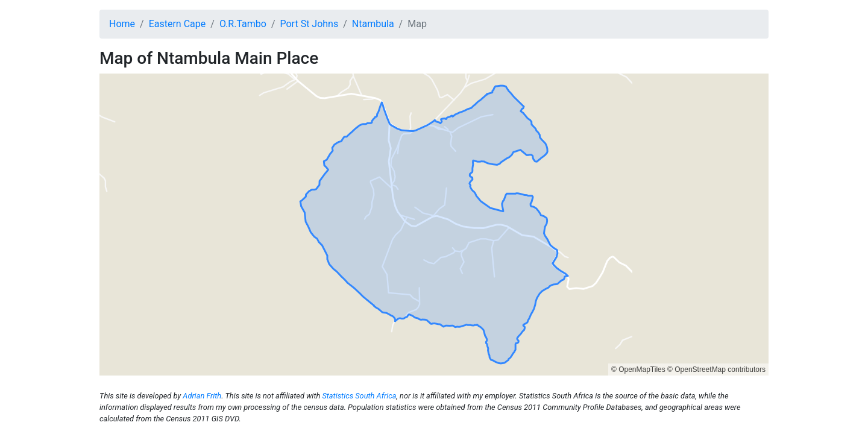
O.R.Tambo (243, 24)
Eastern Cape (178, 24)
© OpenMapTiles (638, 370)
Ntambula (373, 24)
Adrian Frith (202, 396)
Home (122, 24)
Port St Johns (310, 24)
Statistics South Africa (359, 396)
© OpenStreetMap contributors (716, 370)
